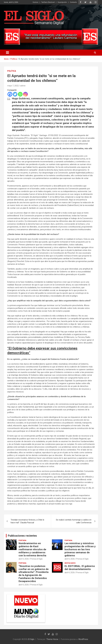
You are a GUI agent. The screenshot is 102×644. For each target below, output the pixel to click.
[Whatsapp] (20, 94)
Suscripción (62, 2)
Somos (35, 2)
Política (12, 71)
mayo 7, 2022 (13, 86)
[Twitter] (15, 94)
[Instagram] (25, 94)
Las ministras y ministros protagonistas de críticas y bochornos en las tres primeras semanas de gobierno (80, 549)
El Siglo (31, 639)
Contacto (73, 2)
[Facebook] (10, 94)
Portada (22, 540)
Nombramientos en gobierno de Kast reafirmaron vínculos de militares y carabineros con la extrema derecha (32, 549)
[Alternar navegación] (7, 53)
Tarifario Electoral (48, 2)
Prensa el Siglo (36, 559)
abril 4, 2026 (24, 559)
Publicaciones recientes (22, 536)
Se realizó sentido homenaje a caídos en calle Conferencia (74, 521)
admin (23, 86)
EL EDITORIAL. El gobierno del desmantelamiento (80, 568)
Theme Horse (52, 639)
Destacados (70, 563)
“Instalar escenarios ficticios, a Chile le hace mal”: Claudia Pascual (27, 521)
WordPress (83, 639)
